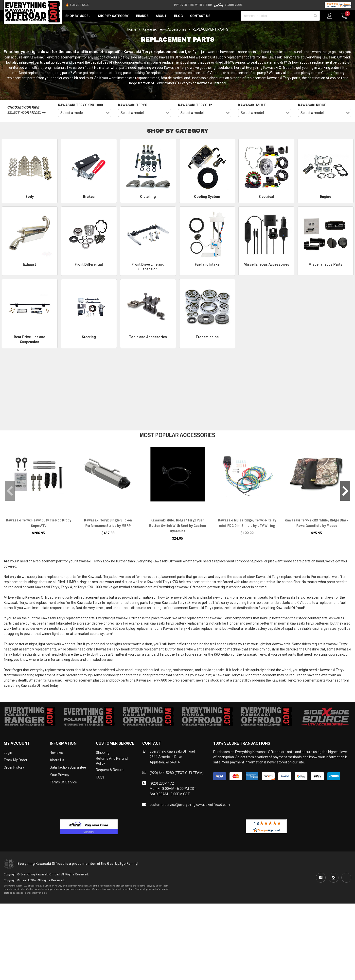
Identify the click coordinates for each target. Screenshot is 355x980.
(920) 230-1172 (162, 783)
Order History (14, 767)
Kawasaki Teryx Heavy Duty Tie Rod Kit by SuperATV (39, 523)
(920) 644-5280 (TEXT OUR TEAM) (177, 773)
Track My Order (16, 760)
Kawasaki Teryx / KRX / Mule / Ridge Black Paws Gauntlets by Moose (317, 523)
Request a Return (110, 770)
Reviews (56, 753)
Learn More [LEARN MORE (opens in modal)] (234, 5)
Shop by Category (113, 16)
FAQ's (100, 777)
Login (8, 753)
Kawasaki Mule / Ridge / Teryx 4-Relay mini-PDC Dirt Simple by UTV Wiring (247, 523)
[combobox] (85, 113)
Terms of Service (63, 782)
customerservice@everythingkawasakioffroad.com (190, 805)
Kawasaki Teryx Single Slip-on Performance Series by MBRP (108, 523)
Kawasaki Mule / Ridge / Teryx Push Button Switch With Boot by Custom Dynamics (178, 526)
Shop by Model (78, 16)
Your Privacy (60, 775)
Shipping (103, 753)
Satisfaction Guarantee (68, 767)
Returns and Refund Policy (112, 761)
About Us (57, 760)
